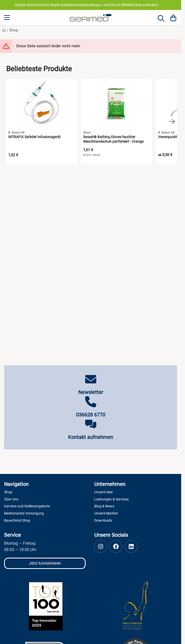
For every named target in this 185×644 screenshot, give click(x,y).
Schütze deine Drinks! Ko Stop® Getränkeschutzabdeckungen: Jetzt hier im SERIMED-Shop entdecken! (87, 5)
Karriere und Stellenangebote (27, 506)
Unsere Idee (103, 492)
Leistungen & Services (111, 499)
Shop (14, 30)
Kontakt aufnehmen (91, 437)
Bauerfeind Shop (17, 520)
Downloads (103, 520)
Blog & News (104, 506)
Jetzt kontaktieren (45, 563)
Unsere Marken (106, 513)
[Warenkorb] (173, 18)
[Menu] (7, 18)
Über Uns (11, 499)
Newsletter (91, 392)
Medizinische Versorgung (24, 513)
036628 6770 (91, 415)
